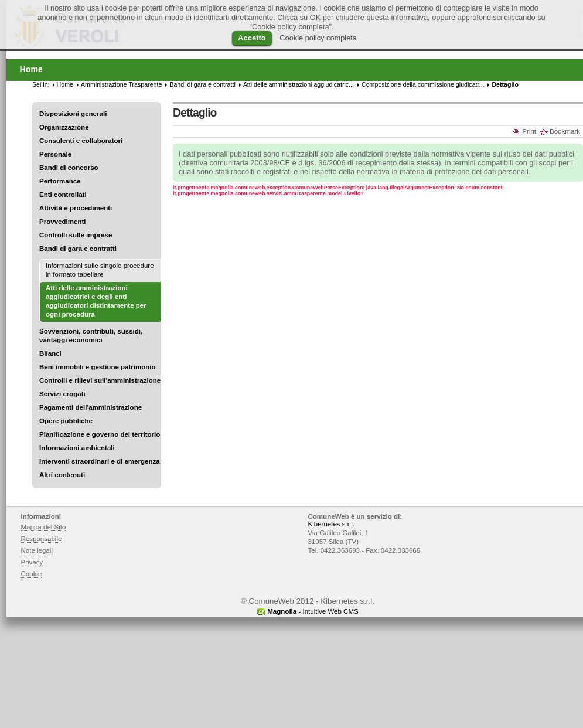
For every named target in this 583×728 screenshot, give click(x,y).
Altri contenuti (62, 475)
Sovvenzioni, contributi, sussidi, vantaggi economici (91, 336)
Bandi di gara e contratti (78, 249)
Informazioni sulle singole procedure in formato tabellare (100, 270)
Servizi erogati (62, 394)
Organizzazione (64, 127)
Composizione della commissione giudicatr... (423, 84)
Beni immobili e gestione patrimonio (98, 367)
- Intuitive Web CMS (313, 611)
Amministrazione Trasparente (121, 84)
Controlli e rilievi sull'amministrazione (100, 380)
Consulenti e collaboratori (81, 141)
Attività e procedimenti (76, 208)
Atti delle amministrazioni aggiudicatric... (299, 84)
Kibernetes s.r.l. (331, 524)
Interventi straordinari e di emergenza (100, 461)
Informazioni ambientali (77, 448)
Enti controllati (63, 195)
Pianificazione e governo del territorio (100, 434)
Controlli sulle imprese (76, 235)
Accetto (252, 38)
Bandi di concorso (69, 168)
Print (529, 131)
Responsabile (42, 539)
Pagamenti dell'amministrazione (91, 407)
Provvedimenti (62, 222)
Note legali (37, 550)
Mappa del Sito (44, 527)
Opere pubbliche (66, 421)
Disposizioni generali (73, 114)
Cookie (32, 574)
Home (65, 84)
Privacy (32, 562)
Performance (60, 181)
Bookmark (565, 131)
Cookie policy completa (318, 38)
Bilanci (50, 353)
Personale (55, 154)
